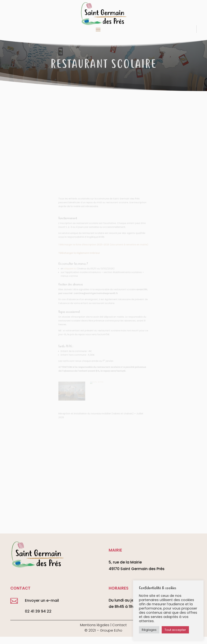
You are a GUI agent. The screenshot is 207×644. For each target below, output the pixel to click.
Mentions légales (95, 625)
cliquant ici (75, 275)
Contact (119, 625)
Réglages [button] (149, 630)
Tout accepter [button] (175, 630)
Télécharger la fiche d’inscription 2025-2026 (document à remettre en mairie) (103, 254)
